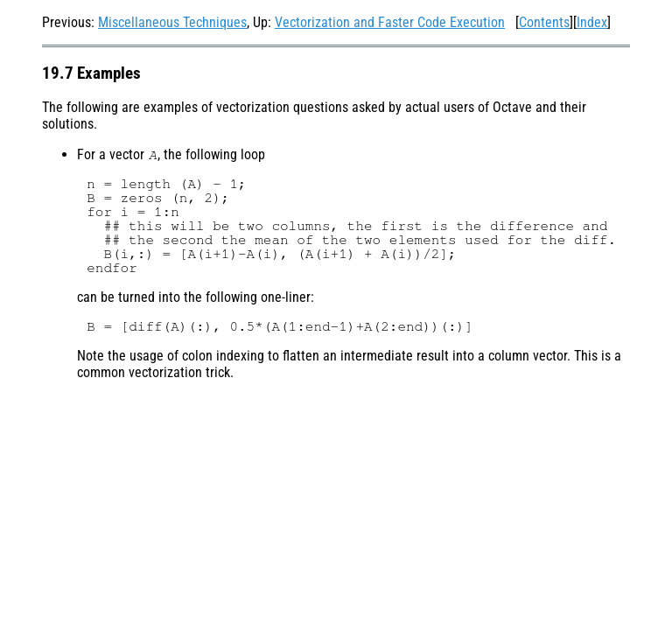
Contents (544, 22)
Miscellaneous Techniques (172, 22)
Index (592, 22)
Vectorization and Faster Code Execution (390, 22)
